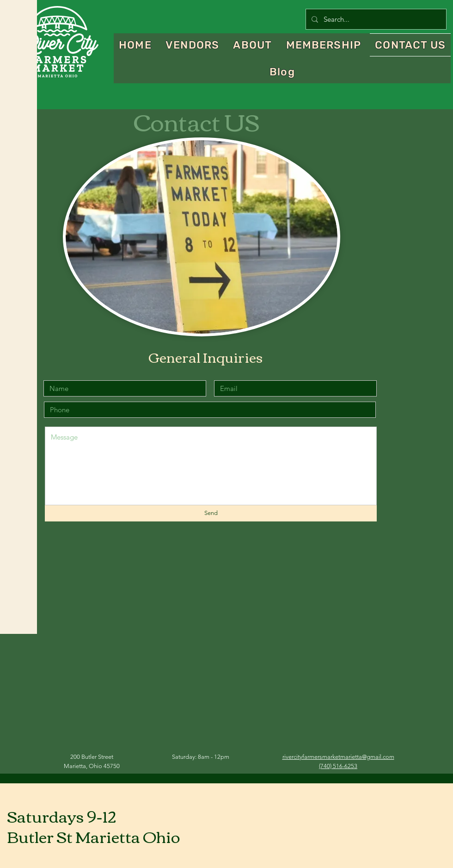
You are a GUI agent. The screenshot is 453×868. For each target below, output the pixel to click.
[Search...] (375, 19)
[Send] (211, 513)
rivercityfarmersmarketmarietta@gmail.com (338, 757)
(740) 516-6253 (338, 766)
